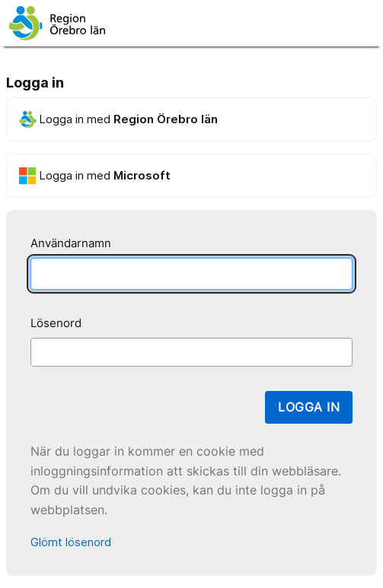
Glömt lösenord (71, 542)
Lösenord (56, 323)
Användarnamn (71, 243)
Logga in (309, 407)
